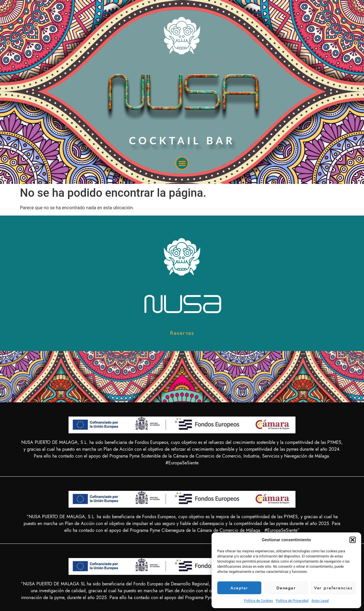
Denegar (286, 588)
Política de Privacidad (292, 601)
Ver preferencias (333, 588)
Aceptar (239, 588)
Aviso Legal (320, 601)
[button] (353, 540)
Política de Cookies (258, 601)
